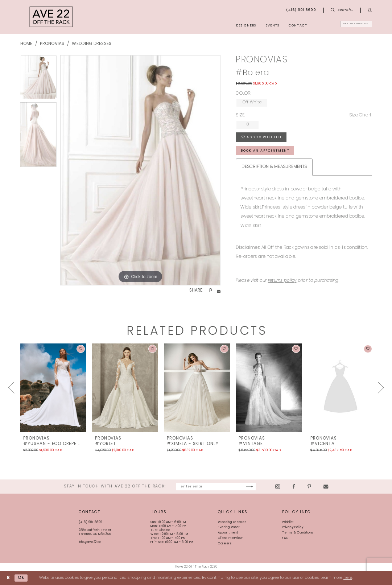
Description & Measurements (274, 167)
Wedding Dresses (92, 44)
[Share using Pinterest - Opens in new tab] (210, 291)
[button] (370, 10)
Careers (225, 544)
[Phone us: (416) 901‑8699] (302, 10)
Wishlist (288, 522)
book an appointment (265, 151)
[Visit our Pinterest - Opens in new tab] (325, 487)
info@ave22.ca (90, 542)
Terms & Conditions (298, 533)
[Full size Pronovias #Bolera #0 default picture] (140, 170)
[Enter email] (216, 487)
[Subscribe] (265, 487)
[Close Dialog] (8, 578)
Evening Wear (229, 527)
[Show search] (342, 10)
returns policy (282, 281)
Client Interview (230, 538)
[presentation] (53, 388)
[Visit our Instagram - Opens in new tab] (293, 487)
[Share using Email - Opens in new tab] (219, 291)
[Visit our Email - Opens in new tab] (341, 487)
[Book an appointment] (347, 25)
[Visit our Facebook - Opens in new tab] (309, 487)
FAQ (285, 538)
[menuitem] (347, 25)
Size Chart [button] (360, 115)
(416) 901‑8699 (90, 522)
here (348, 578)
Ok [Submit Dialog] (21, 578)
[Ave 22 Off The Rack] (51, 17)
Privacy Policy (293, 527)
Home (26, 44)
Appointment (228, 533)
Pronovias (52, 44)
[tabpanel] (39, 79)
